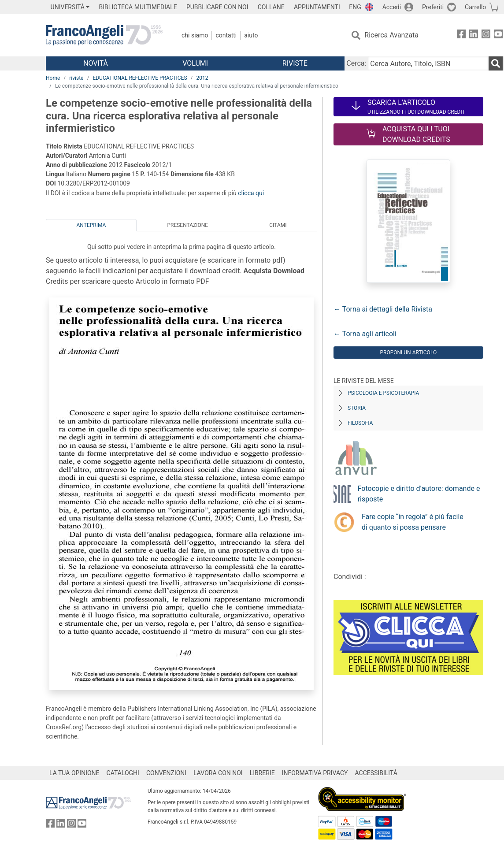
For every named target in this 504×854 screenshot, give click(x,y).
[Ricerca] (496, 63)
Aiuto (251, 35)
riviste (76, 78)
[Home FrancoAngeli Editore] (104, 35)
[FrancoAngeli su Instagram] (486, 35)
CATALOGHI (123, 773)
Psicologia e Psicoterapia (383, 393)
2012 (202, 78)
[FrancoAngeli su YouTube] (498, 35)
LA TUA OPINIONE (74, 773)
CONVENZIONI (166, 773)
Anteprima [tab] (91, 225)
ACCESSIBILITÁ (376, 773)
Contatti (226, 35)
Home (53, 78)
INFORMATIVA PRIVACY (315, 773)
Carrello (475, 7)
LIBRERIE (262, 773)
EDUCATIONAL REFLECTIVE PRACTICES (140, 78)
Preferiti (433, 7)
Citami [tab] (278, 225)
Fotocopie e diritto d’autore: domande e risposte (419, 494)
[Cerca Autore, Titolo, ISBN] (428, 63)
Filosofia (360, 423)
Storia (357, 408)
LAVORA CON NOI (218, 773)
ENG (355, 7)
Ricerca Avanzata (391, 35)
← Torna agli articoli (365, 334)
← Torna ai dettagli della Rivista (383, 309)
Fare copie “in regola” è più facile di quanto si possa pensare (413, 522)
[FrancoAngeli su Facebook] (461, 35)
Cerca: (356, 63)
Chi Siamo (195, 35)
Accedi (392, 7)
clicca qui (251, 193)
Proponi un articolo (408, 353)
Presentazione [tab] (187, 225)
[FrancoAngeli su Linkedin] (474, 35)
